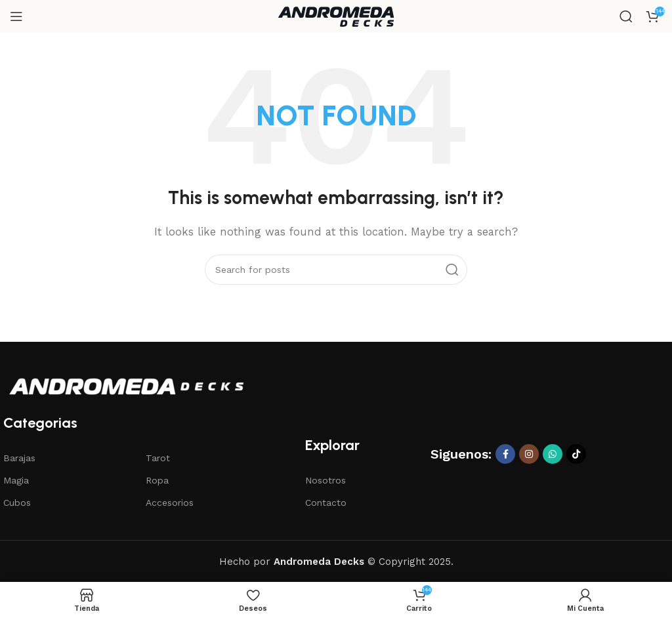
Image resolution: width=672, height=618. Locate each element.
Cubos (17, 503)
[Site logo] (336, 16)
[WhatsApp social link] (553, 454)
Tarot (158, 458)
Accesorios (170, 503)
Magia (16, 480)
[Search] (626, 16)
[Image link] (126, 386)
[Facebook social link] (505, 454)
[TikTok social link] (576, 454)
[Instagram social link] (529, 454)
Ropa (157, 480)
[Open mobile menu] (16, 16)
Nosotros (325, 480)
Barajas (19, 458)
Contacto (326, 503)
